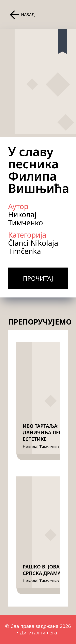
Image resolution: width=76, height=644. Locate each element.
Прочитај (38, 278)
